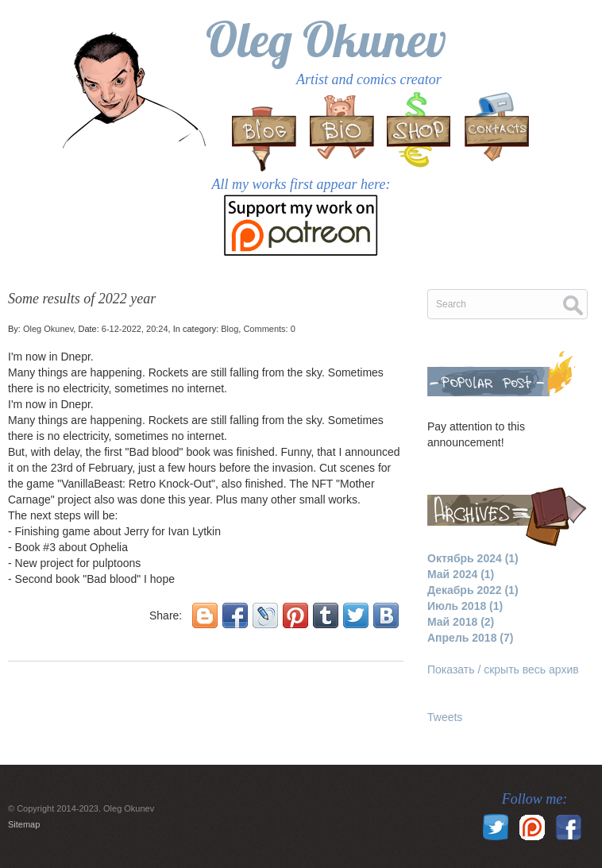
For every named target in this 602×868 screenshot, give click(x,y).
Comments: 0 (269, 329)
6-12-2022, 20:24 (135, 329)
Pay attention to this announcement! (476, 434)
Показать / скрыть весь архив (503, 669)
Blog (230, 329)
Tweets (445, 717)
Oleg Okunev (326, 39)
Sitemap (24, 824)
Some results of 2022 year (82, 299)
